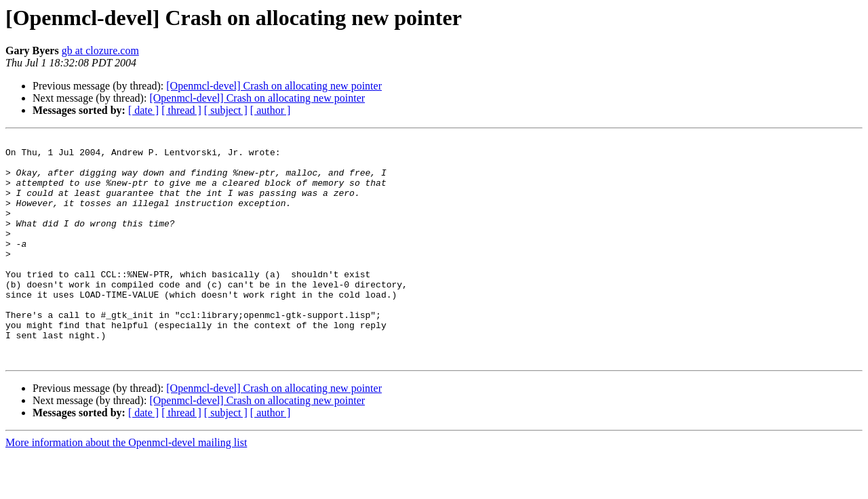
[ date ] (143, 110)
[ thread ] (181, 110)
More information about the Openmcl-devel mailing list (126, 487)
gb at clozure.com (100, 51)
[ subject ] (226, 110)
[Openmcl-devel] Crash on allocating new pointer (274, 86)
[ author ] (271, 110)
